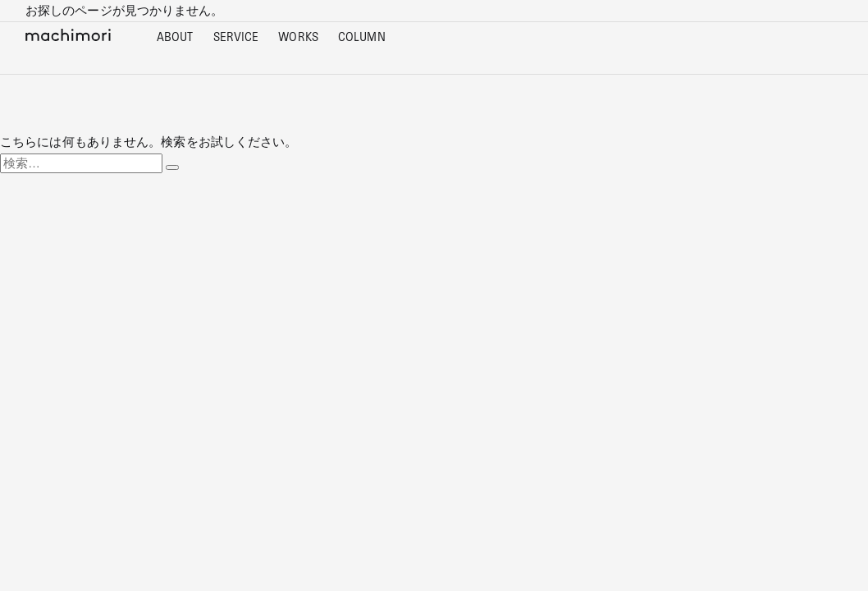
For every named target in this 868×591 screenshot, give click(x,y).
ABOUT (175, 37)
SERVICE (236, 37)
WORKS (298, 37)
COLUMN (362, 37)
